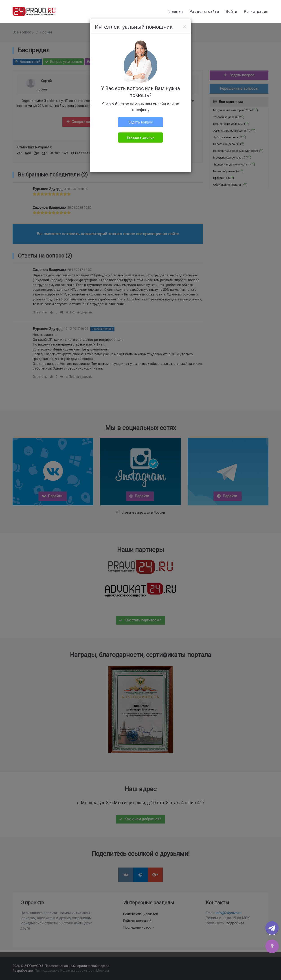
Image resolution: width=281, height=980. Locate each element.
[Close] (184, 27)
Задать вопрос (141, 122)
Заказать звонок (140, 138)
